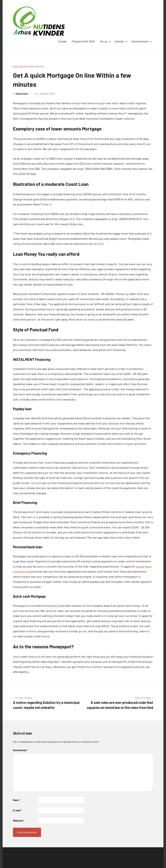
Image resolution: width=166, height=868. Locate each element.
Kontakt (120, 41)
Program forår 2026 (83, 41)
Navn (17, 800)
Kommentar (20, 750)
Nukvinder (22, 94)
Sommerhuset (141, 41)
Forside (62, 41)
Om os (105, 41)
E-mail (17, 810)
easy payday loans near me (29, 66)
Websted (18, 820)
